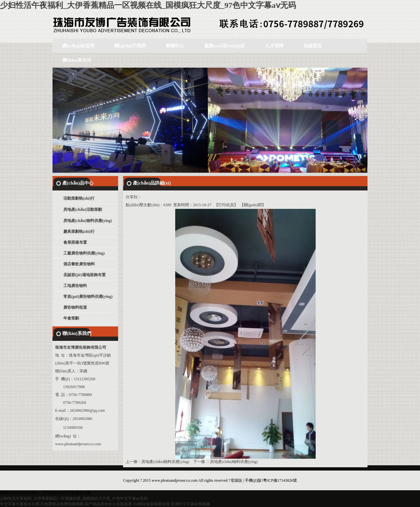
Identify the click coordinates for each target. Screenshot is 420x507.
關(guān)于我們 (130, 46)
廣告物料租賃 (75, 307)
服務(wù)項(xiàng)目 (225, 46)
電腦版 (236, 480)
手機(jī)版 (253, 480)
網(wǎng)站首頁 (78, 46)
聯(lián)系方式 (77, 60)
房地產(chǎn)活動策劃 (83, 209)
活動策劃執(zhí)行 (79, 198)
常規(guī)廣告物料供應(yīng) (88, 297)
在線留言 (313, 46)
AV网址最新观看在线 (151, 504)
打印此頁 (226, 205)
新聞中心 (175, 46)
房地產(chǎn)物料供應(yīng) (88, 221)
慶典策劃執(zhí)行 (79, 231)
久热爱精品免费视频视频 (62, 504)
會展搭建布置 (75, 242)
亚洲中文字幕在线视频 (190, 504)
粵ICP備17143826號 (280, 480)
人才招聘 (274, 46)
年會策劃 (71, 318)
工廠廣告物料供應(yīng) (84, 253)
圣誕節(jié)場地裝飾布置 (84, 275)
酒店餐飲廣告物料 (79, 264)
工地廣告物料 (75, 286)
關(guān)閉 (253, 205)
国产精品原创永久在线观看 (108, 504)
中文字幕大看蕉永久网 (20, 504)
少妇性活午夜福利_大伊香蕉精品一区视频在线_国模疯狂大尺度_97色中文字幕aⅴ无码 (148, 5)
